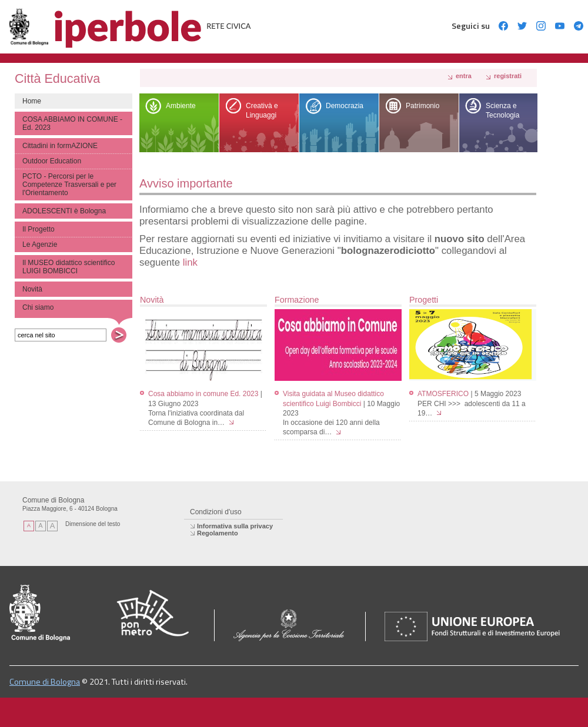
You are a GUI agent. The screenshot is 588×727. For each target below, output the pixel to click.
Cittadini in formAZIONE (60, 146)
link (190, 262)
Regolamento (218, 533)
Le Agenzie (40, 244)
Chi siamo (38, 307)
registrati (508, 76)
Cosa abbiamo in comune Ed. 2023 (203, 394)
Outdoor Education (52, 161)
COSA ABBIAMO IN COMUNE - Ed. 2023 (72, 123)
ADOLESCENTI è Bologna (64, 211)
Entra (464, 76)
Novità (32, 289)
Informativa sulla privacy (235, 526)
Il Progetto (39, 229)
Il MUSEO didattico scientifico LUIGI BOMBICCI (69, 267)
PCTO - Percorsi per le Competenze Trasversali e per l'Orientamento (69, 185)
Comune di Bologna (45, 682)
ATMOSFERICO (443, 394)
